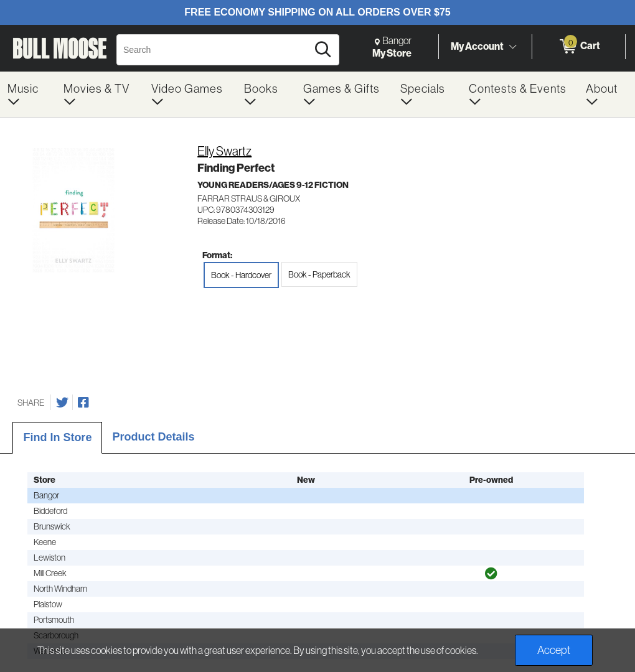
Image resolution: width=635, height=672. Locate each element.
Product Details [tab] (153, 437)
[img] (491, 574)
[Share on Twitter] (62, 403)
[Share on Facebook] (83, 403)
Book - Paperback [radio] (319, 274)
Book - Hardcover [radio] (241, 275)
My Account (477, 46)
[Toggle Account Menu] (512, 47)
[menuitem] (28, 94)
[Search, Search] (214, 50)
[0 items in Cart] (579, 47)
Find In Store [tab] (57, 437)
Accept (554, 650)
